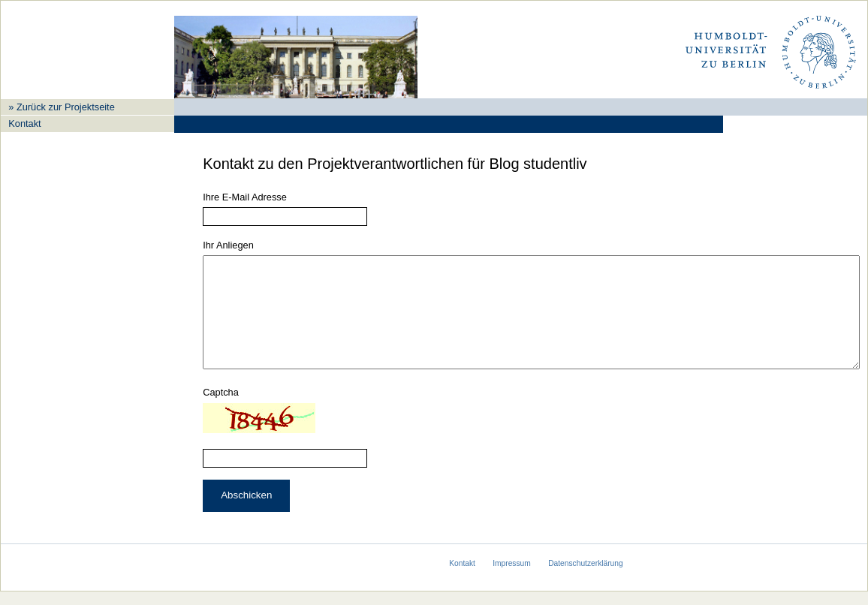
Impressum (512, 577)
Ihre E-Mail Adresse (245, 197)
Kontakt (24, 123)
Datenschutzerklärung (586, 577)
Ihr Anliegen (228, 245)
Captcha (221, 415)
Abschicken (246, 518)
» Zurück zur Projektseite (62, 107)
